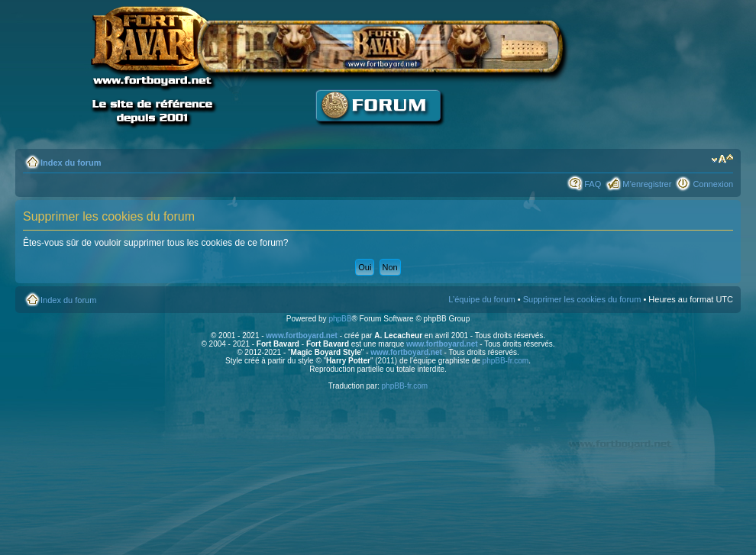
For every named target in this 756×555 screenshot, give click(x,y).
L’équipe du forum (481, 299)
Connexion (713, 184)
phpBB (340, 319)
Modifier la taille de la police (722, 160)
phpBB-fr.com (506, 361)
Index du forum (71, 163)
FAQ (593, 184)
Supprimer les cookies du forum (582, 299)
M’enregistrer (647, 184)
